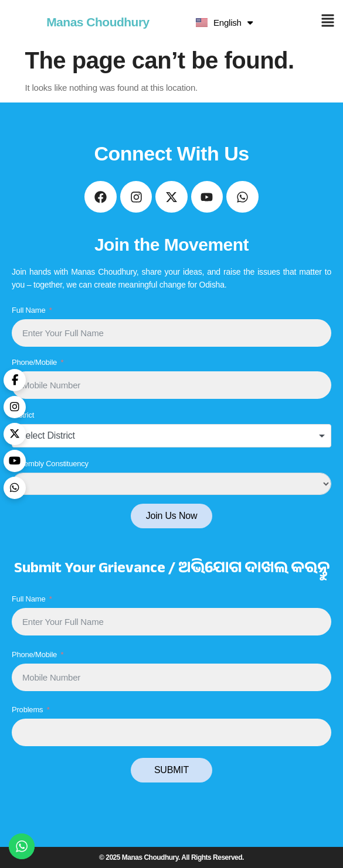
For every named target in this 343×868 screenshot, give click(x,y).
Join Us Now (172, 516)
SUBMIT (171, 770)
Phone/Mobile (34, 362)
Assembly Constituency (50, 464)
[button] (327, 22)
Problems (27, 710)
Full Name (28, 310)
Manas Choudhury (98, 22)
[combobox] (171, 436)
